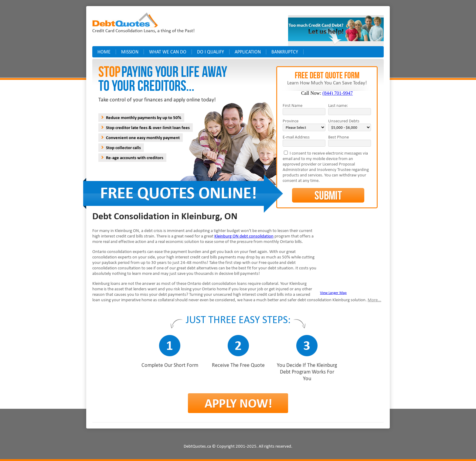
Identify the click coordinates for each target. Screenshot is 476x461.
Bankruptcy (285, 52)
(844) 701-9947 (338, 93)
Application (248, 52)
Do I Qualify (211, 52)
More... (374, 300)
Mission (130, 52)
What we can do (168, 52)
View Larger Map (333, 293)
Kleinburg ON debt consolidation (244, 236)
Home (104, 52)
